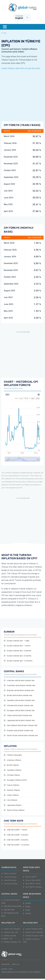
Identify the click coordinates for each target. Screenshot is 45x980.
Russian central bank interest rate (19, 731)
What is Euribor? (9, 874)
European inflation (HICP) (15, 780)
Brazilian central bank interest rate (19, 690)
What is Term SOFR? (32, 880)
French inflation (12, 785)
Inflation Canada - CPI (11, 942)
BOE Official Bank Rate (11, 906)
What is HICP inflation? (33, 932)
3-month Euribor (9, 880)
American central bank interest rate (19, 681)
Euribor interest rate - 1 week (17, 641)
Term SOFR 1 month (32, 884)
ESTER (27, 907)
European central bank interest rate (19, 711)
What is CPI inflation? (11, 929)
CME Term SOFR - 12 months (16, 845)
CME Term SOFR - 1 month (16, 830)
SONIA (27, 910)
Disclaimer (5, 964)
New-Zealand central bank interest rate (21, 725)
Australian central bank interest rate (19, 685)
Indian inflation (11, 795)
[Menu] (5, 27)
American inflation (13, 760)
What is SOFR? (30, 877)
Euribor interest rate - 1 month (17, 646)
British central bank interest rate (18, 695)
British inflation (11, 765)
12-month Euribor (9, 884)
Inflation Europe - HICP (33, 936)
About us (16, 964)
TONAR (27, 913)
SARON (27, 903)
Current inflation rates (33, 929)
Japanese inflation (13, 805)
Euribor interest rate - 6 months (18, 656)
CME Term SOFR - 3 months (16, 835)
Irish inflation (11, 800)
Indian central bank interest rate (18, 715)
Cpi (4, 33)
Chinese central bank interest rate (18, 706)
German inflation (12, 790)
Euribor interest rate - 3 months (18, 651)
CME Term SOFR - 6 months (16, 840)
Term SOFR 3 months (32, 887)
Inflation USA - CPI (10, 932)
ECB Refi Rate (8, 910)
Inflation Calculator (13, 755)
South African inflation (14, 810)
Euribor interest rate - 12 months (18, 661)
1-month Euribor (9, 877)
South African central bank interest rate (21, 736)
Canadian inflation (13, 770)
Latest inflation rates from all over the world (21, 68)
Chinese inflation (12, 775)
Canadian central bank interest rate (19, 700)
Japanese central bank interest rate (19, 720)
